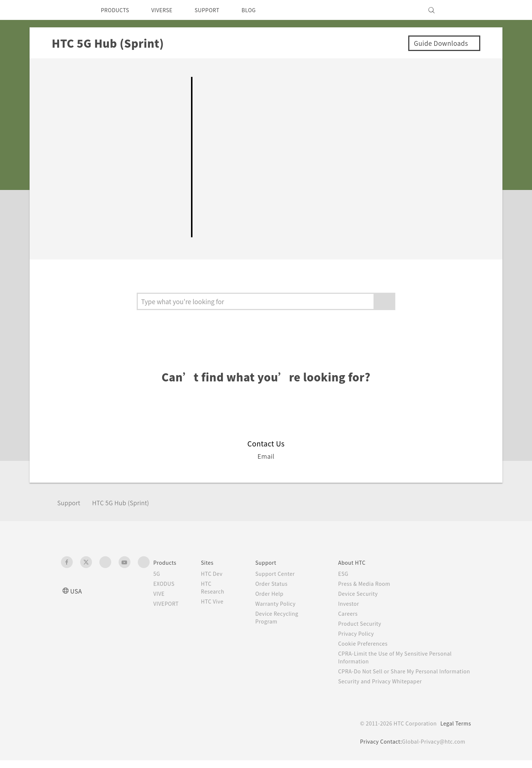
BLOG (262, 10)
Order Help (274, 594)
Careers (352, 614)
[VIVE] (461, 10)
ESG (347, 574)
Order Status (277, 584)
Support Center (281, 574)
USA (77, 591)
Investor (353, 604)
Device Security (363, 594)
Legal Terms (454, 731)
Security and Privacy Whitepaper (387, 689)
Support (71, 502)
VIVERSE (168, 10)
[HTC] (70, 10)
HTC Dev (218, 574)
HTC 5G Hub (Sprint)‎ (129, 502)
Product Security (365, 623)
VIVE (160, 594)
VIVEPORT (168, 604)
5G (157, 574)
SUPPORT (217, 10)
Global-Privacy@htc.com (432, 749)
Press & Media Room (370, 584)
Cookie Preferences (369, 643)
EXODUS (166, 584)
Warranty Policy (281, 604)
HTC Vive (218, 601)
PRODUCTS (117, 10)
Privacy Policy (361, 633)
